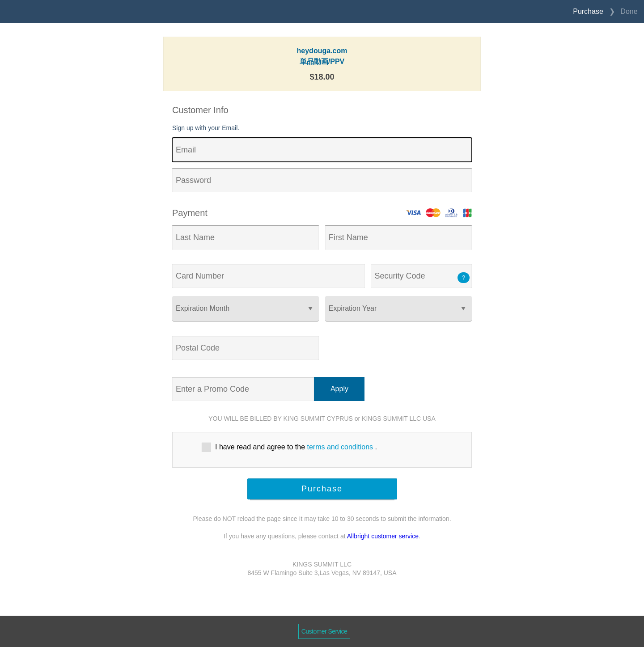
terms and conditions (340, 447)
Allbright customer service (383, 536)
